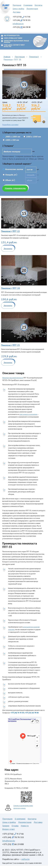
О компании (28, 5)
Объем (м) (10, 180)
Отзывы (15, 826)
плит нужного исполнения (28, 414)
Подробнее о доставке (10, 125)
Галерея (6, 826)
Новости (25, 826)
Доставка (17, 12)
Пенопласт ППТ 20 (10, 288)
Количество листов (14, 169)
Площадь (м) (11, 175)
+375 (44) (22, 20)
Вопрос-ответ (9, 829)
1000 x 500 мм (11, 140)
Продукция (17, 5)
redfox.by (25, 859)
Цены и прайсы (18, 9)
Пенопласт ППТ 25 (10, 345)
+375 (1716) (22, 17)
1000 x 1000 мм (32, 137)
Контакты (38, 5)
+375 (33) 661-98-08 (32, 713)
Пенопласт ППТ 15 (10, 231)
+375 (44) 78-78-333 (17, 713)
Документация (32, 9)
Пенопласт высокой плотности (13, 378)
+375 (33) (22, 27)
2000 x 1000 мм (12, 137)
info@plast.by (18, 24)
